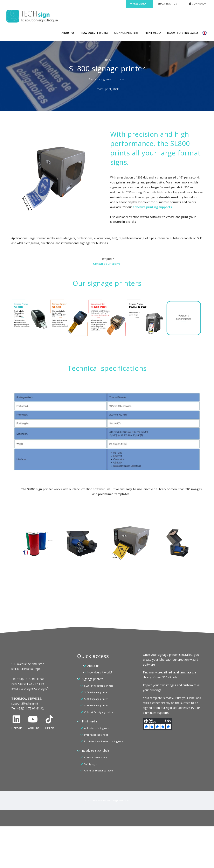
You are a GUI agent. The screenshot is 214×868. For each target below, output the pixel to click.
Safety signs (91, 764)
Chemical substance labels (99, 771)
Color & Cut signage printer (99, 712)
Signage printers (126, 33)
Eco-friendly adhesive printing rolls (104, 741)
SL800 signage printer (96, 705)
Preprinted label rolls (96, 735)
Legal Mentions (121, 800)
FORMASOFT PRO (102, 800)
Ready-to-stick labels (183, 33)
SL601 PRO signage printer (99, 686)
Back (107, 60)
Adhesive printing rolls (97, 728)
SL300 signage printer (96, 692)
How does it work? (95, 33)
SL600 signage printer (96, 699)
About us (68, 33)
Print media (153, 33)
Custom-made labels (96, 757)
